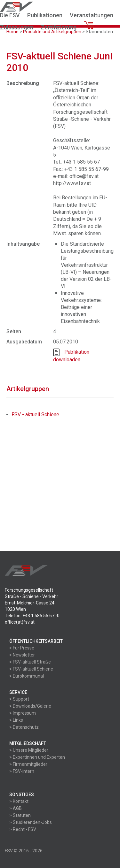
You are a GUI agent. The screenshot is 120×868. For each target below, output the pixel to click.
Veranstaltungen (92, 15)
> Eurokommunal (27, 676)
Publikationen (45, 15)
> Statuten (20, 815)
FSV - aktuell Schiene (35, 415)
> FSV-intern (22, 771)
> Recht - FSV (23, 829)
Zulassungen (17, 27)
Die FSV (10, 15)
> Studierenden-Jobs (31, 822)
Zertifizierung (59, 27)
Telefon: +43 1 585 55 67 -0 (32, 616)
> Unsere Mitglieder (29, 750)
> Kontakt (19, 801)
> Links (16, 720)
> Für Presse (22, 648)
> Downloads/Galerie (30, 706)
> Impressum (23, 713)
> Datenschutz (24, 727)
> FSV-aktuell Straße (30, 662)
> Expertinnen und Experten (37, 757)
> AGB (16, 808)
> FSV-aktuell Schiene (31, 669)
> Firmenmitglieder (28, 764)
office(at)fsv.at (20, 622)
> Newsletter (22, 655)
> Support (19, 699)
